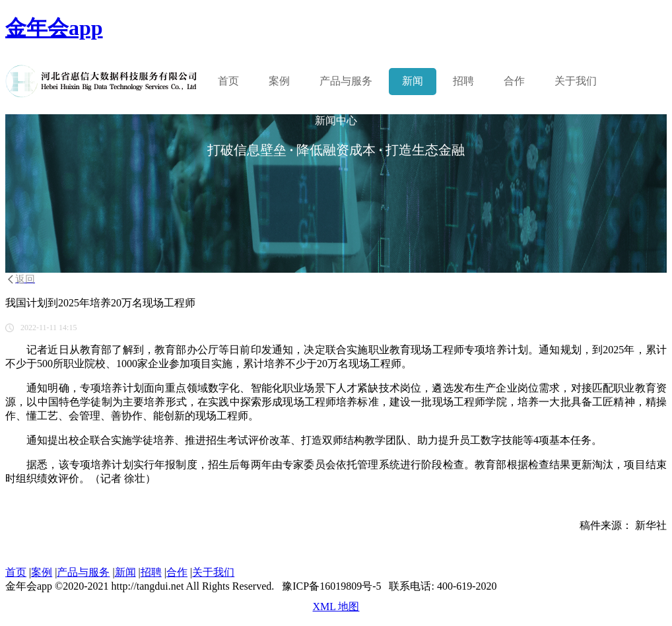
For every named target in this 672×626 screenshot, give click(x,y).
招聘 (463, 81)
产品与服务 (83, 572)
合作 (514, 81)
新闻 (413, 81)
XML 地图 (336, 607)
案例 (279, 81)
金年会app (54, 28)
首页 (228, 81)
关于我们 (576, 81)
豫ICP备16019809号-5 (331, 586)
